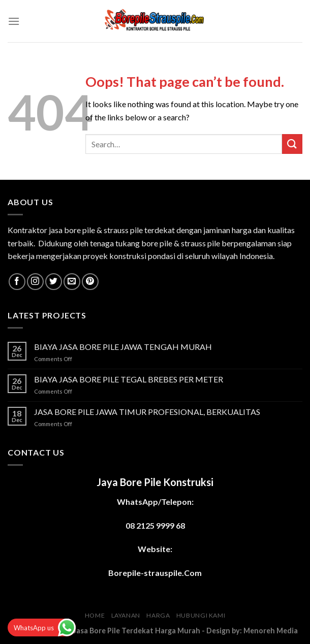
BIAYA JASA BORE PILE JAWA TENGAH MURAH (123, 347)
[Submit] (292, 144)
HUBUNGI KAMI (201, 615)
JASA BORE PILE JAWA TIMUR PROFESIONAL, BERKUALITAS (147, 412)
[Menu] (14, 21)
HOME (95, 615)
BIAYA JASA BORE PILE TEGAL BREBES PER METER (129, 379)
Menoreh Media (271, 631)
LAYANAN (126, 615)
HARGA (158, 615)
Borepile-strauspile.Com (155, 573)
